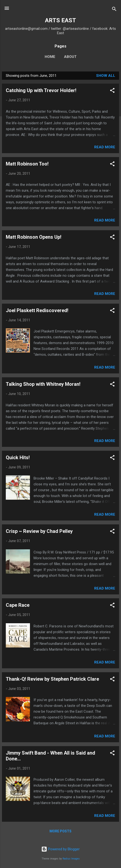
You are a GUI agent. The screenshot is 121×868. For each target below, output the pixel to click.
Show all (106, 76)
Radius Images (71, 859)
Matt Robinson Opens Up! (34, 237)
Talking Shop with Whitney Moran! (43, 384)
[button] (112, 91)
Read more (105, 147)
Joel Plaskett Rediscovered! (37, 310)
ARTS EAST (60, 20)
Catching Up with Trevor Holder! (41, 90)
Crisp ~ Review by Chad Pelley (39, 531)
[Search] (114, 10)
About (70, 57)
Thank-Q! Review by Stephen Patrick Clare (52, 679)
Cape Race (18, 605)
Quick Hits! (18, 458)
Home (50, 57)
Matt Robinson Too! (27, 164)
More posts (60, 831)
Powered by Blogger (60, 849)
